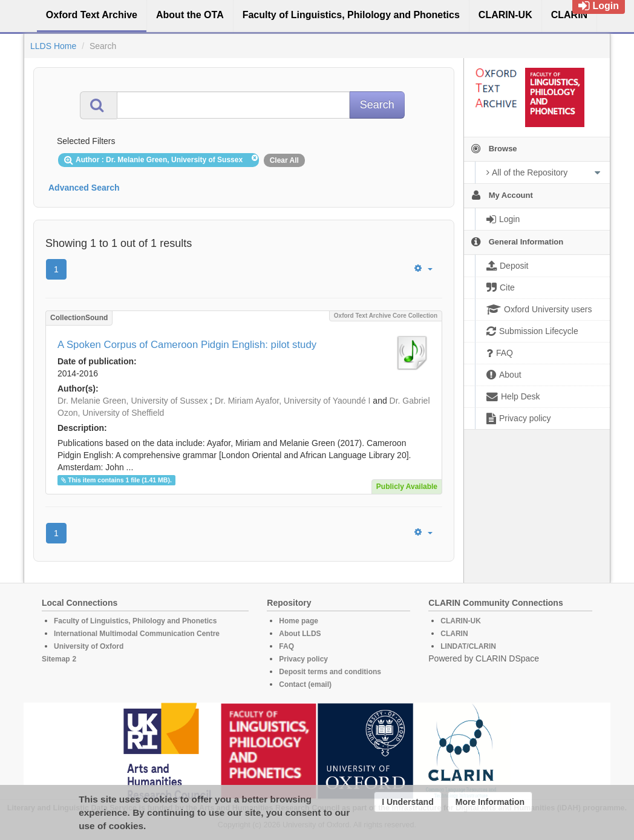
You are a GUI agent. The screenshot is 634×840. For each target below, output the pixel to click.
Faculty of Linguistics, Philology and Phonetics (135, 621)
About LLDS (300, 634)
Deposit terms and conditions (330, 672)
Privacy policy (303, 659)
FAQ (286, 646)
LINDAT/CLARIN (468, 646)
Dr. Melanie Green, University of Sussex (132, 401)
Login (599, 6)
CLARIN (454, 634)
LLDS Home (53, 46)
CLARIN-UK (461, 621)
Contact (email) (305, 684)
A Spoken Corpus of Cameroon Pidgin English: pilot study (187, 345)
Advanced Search (84, 188)
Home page (299, 621)
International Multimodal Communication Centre (137, 634)
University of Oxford (89, 646)
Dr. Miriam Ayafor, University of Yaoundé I (293, 401)
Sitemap (56, 659)
